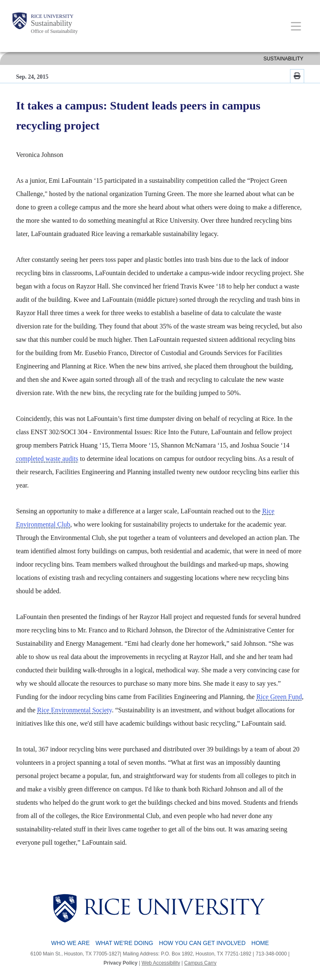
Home (260, 943)
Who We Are (71, 943)
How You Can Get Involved (202, 943)
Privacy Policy (121, 963)
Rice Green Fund (279, 697)
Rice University (52, 16)
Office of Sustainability (54, 31)
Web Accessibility (161, 963)
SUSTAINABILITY (283, 59)
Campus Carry (200, 963)
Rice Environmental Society (74, 710)
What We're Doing (124, 943)
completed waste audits (47, 459)
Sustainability (51, 23)
